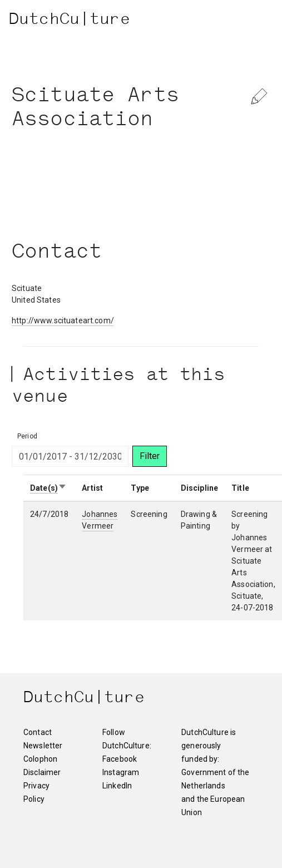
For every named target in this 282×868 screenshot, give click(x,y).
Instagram (121, 772)
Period (27, 436)
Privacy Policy (36, 792)
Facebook (120, 759)
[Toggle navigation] (252, 21)
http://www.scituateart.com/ (63, 320)
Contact (38, 732)
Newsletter (41, 746)
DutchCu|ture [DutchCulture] (70, 21)
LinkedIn (117, 786)
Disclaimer (41, 772)
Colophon (40, 759)
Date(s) (48, 488)
